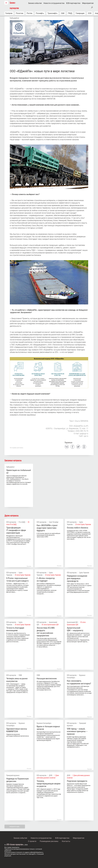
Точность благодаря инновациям (15, 629)
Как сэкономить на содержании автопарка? (79, 682)
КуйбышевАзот (14, 18)
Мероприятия (88, 3)
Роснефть (40, 13)
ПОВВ (20, 675)
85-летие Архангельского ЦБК (50, 624)
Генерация (80, 13)
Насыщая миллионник (47, 678)
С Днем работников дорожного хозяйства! (48, 776)
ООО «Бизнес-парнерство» (15, 844)
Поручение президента (77, 781)
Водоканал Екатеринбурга (44, 723)
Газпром (9, 13)
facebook (72, 447)
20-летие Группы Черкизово (83, 524)
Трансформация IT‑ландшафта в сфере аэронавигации (16, 530)
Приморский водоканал (13, 775)
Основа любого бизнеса (77, 528)
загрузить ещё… (15, 826)
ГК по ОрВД (22, 522)
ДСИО (51, 775)
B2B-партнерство (73, 3)
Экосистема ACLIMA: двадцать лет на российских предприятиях (46, 632)
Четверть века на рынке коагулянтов (17, 680)
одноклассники (84, 447)
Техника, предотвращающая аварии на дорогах (49, 784)
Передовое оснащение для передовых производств (77, 578)
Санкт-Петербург (54, 522)
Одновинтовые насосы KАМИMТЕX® (17, 730)
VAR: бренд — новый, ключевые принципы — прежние (77, 731)
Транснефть (52, 13)
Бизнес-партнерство (14, 5)
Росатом (20, 13)
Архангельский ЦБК (72, 622)
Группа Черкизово (84, 572)
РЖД (70, 13)
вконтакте (67, 447)
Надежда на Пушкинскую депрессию (18, 780)
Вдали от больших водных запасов (48, 728)
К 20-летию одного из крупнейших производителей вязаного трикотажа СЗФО (48, 535)
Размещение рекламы (49, 841)
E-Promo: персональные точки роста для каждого (18, 579)
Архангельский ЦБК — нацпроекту (75, 629)
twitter (78, 447)
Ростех (30, 13)
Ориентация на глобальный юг (19, 471)
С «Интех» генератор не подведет (46, 579)
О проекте (32, 841)
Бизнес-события (35, 3)
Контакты (66, 841)
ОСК (90, 13)
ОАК (63, 13)
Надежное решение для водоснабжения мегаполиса (18, 735)
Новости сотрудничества (54, 3)
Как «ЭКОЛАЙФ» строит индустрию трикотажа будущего (47, 528)
